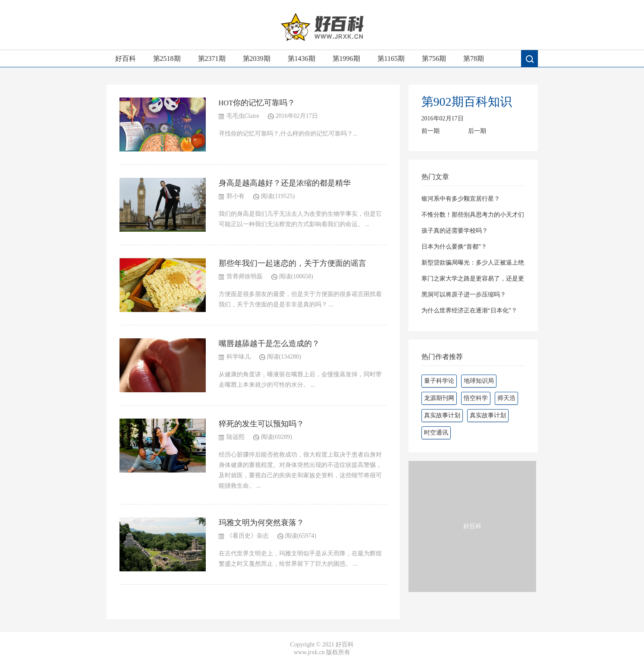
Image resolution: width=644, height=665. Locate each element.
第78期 (474, 58)
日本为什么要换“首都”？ (454, 247)
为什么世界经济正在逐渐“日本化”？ (469, 310)
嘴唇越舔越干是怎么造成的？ (269, 344)
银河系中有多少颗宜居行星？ (461, 199)
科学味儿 (239, 357)
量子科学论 (439, 381)
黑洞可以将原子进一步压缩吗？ (464, 295)
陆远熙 (236, 437)
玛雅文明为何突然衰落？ (261, 523)
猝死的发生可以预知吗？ (261, 424)
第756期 (434, 58)
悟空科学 (476, 398)
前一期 (430, 131)
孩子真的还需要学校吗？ (455, 231)
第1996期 (346, 58)
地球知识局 (479, 381)
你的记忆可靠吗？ (264, 103)
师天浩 (506, 398)
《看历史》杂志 (248, 536)
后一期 (477, 131)
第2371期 (212, 58)
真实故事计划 (442, 415)
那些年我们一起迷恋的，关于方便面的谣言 (292, 263)
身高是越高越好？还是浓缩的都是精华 (285, 183)
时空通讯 (436, 433)
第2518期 (167, 58)
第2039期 (257, 58)
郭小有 (236, 196)
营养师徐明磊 (245, 276)
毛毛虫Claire (243, 116)
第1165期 (391, 58)
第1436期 (302, 58)
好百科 (126, 58)
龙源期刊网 (439, 398)
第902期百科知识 (467, 102)
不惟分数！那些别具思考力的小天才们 (473, 215)
